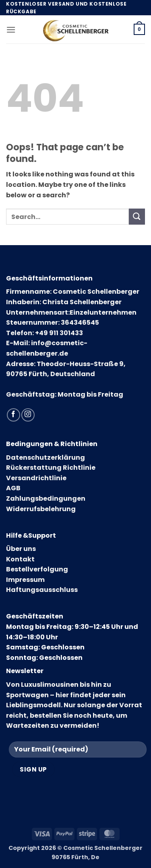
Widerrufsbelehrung (41, 509)
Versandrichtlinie (36, 478)
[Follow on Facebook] (13, 415)
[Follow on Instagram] (28, 415)
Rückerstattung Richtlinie (51, 468)
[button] (11, 30)
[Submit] (137, 216)
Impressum (25, 580)
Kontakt (20, 559)
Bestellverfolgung (37, 569)
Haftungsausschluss (42, 590)
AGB (13, 488)
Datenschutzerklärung (46, 458)
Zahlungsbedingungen (46, 498)
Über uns (21, 549)
